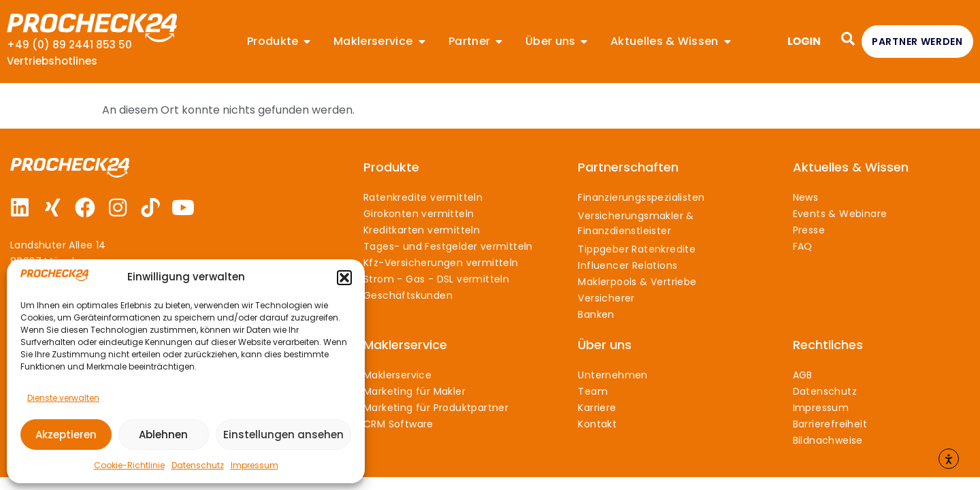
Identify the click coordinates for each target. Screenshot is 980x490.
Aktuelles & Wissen (851, 167)
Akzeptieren (66, 435)
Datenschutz (198, 465)
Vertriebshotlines (52, 61)
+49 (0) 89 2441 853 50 (69, 45)
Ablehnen (163, 435)
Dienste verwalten (63, 398)
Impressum (255, 465)
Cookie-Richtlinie (129, 465)
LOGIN (804, 41)
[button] (344, 278)
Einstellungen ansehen (283, 435)
